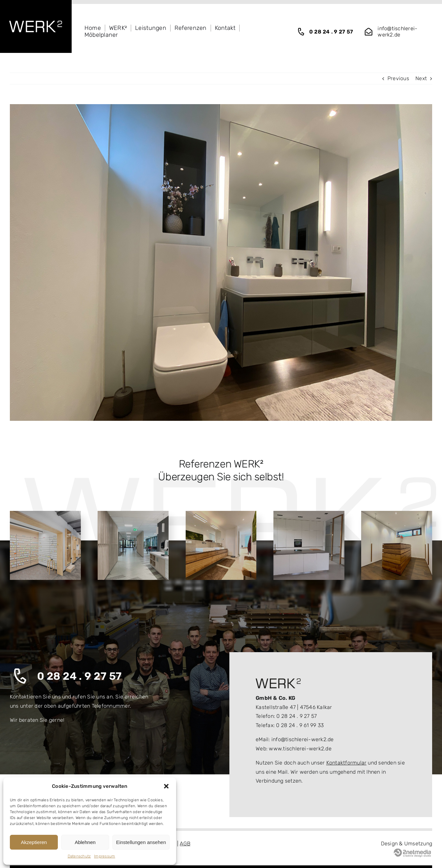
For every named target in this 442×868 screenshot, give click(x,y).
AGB (185, 844)
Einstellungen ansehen (141, 842)
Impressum (105, 856)
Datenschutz (79, 856)
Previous (398, 78)
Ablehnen (85, 842)
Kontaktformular (347, 763)
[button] (166, 786)
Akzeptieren (34, 842)
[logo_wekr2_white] (36, 23)
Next (421, 78)
